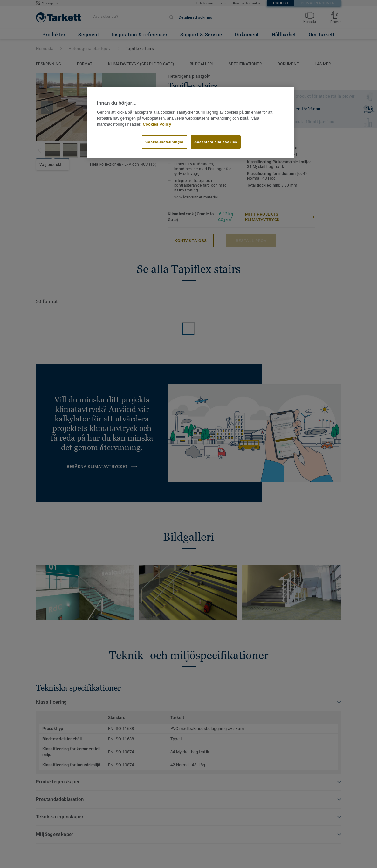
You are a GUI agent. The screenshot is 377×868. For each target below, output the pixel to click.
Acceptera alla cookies (216, 142)
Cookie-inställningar (165, 142)
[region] (191, 123)
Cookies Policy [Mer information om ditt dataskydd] (157, 124)
